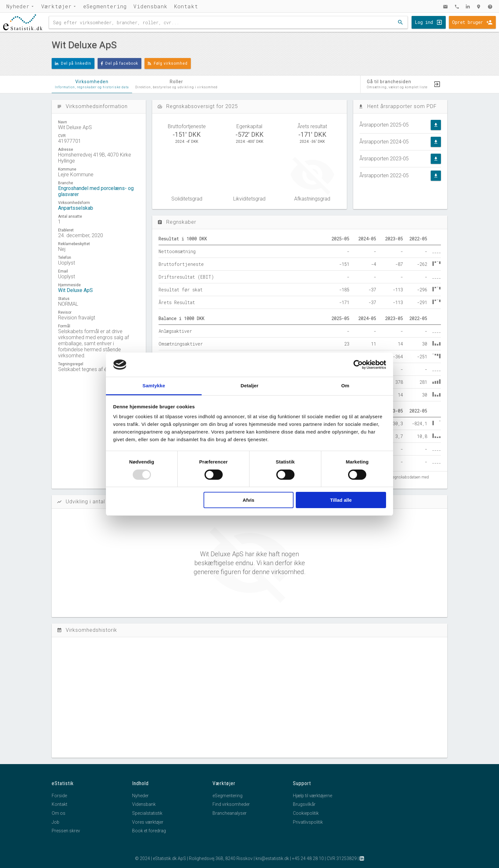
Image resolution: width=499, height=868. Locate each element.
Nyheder (18, 6)
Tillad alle (341, 500)
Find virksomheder (231, 804)
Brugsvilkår (304, 804)
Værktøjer (56, 6)
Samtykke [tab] (154, 386)
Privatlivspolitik (308, 822)
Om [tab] (345, 386)
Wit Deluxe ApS (75, 290)
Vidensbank (150, 6)
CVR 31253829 (342, 858)
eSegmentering (105, 6)
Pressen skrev (66, 831)
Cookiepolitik (306, 813)
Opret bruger (468, 22)
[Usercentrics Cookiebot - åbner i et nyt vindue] (358, 365)
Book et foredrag (149, 831)
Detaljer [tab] (250, 386)
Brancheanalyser (230, 813)
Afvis (248, 500)
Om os (59, 813)
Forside (59, 796)
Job (56, 822)
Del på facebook (120, 63)
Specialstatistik (147, 813)
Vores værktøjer (148, 822)
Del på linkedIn (73, 63)
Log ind (424, 22)
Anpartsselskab (76, 208)
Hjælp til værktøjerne (313, 796)
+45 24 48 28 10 (308, 858)
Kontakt (186, 6)
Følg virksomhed (168, 63)
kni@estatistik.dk (272, 858)
